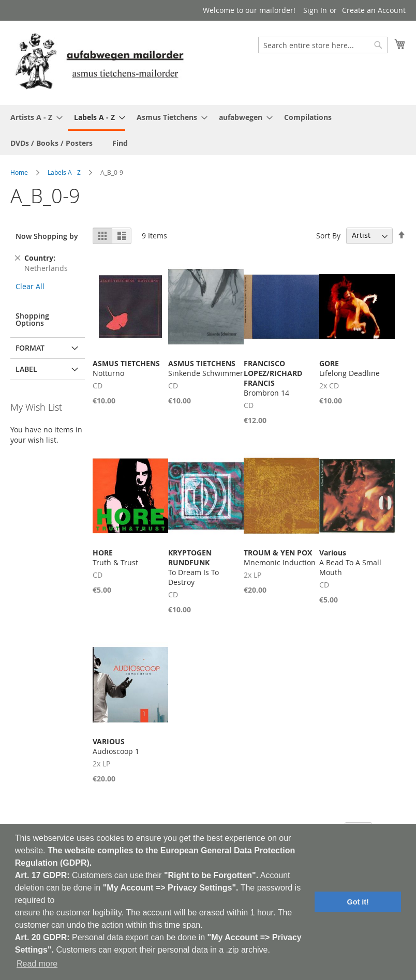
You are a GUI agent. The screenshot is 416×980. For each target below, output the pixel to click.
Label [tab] (26, 369)
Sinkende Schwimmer (206, 368)
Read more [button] (37, 964)
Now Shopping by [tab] (47, 236)
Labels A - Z (64, 172)
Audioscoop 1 (116, 746)
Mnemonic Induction (280, 557)
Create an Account (374, 10)
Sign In (315, 10)
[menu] (208, 130)
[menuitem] (33, 117)
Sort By (328, 235)
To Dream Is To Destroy (194, 567)
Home (19, 172)
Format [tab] (30, 348)
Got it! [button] (358, 902)
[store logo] (99, 62)
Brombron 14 (273, 378)
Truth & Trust (115, 557)
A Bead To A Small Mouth (350, 562)
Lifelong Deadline (350, 368)
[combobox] (323, 45)
